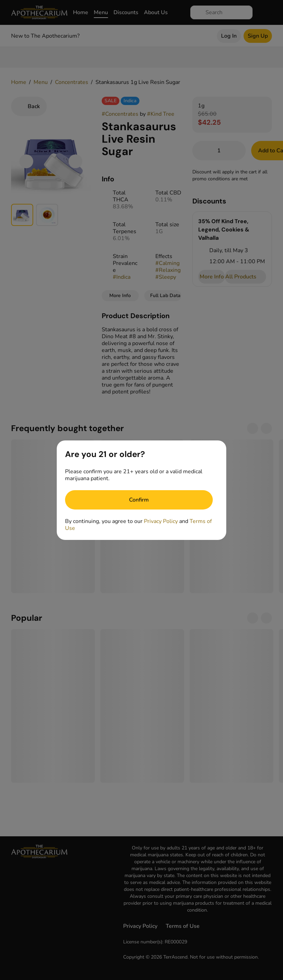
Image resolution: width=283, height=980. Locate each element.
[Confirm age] (139, 500)
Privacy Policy (161, 521)
